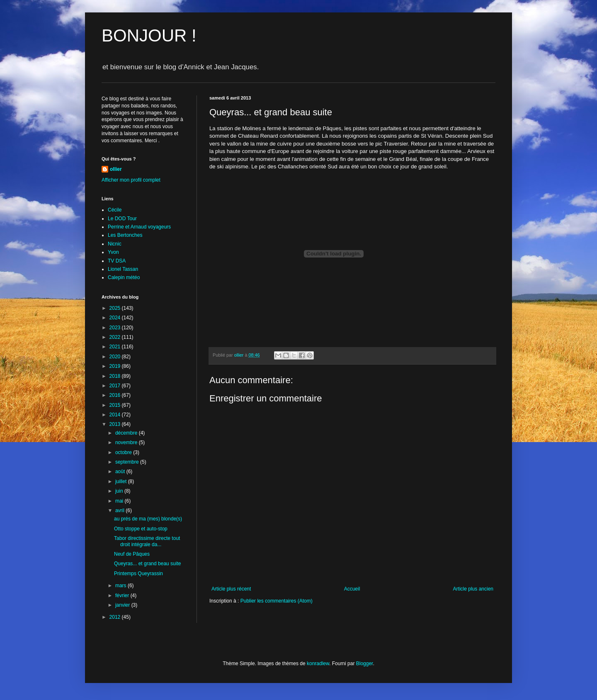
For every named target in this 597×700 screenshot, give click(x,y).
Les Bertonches (125, 235)
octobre (124, 452)
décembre (127, 433)
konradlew (318, 664)
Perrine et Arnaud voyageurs (139, 227)
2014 (116, 415)
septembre (128, 462)
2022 (116, 337)
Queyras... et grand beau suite (147, 564)
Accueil (352, 589)
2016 (116, 395)
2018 (116, 376)
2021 (116, 347)
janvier (123, 605)
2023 (116, 328)
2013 (116, 424)
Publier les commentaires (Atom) (277, 601)
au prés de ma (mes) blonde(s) (148, 519)
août (121, 472)
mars (121, 586)
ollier (116, 169)
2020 (116, 357)
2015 (116, 405)
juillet (122, 481)
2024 (116, 318)
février (123, 595)
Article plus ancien (473, 589)
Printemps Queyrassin (138, 574)
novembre (127, 442)
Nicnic (115, 244)
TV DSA (117, 261)
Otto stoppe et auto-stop (141, 529)
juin (120, 491)
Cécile (115, 210)
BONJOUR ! (149, 35)
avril (120, 510)
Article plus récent (231, 589)
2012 (116, 617)
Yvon (113, 252)
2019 (116, 366)
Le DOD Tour (122, 219)
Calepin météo (124, 277)
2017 (116, 386)
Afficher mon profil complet (131, 180)
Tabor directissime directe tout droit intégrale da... (147, 541)
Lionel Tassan (123, 269)
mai (120, 501)
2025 (116, 308)
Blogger (365, 664)
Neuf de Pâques (132, 554)
